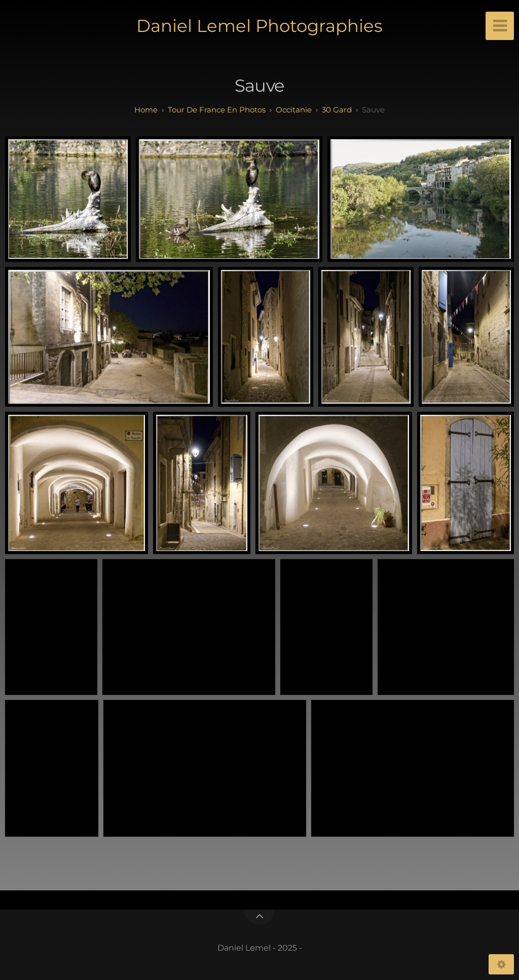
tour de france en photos (217, 110)
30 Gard (337, 110)
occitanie (294, 110)
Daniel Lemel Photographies (259, 26)
